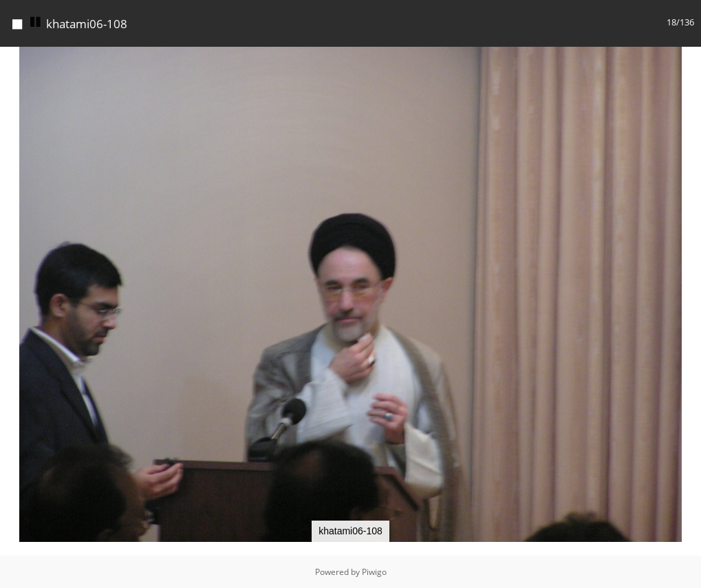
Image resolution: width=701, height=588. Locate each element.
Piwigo (374, 572)
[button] (689, 59)
